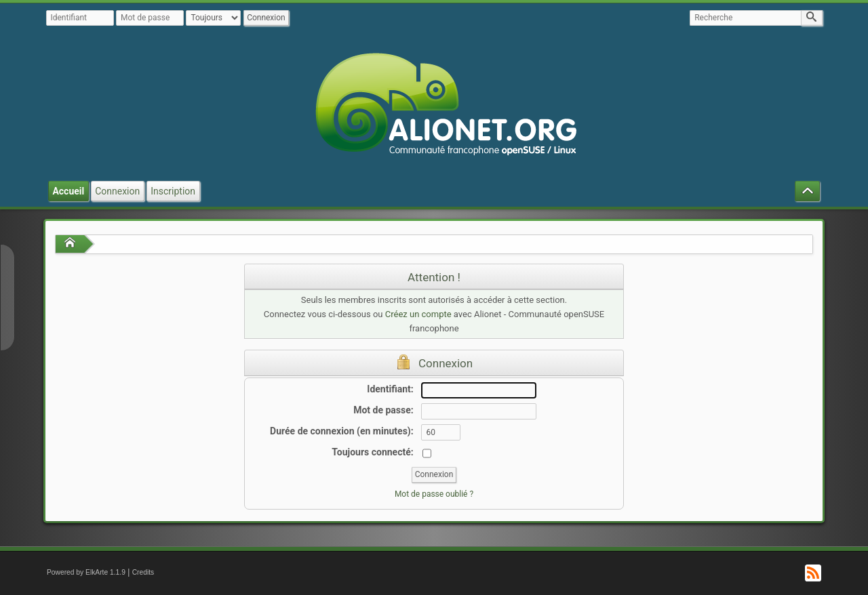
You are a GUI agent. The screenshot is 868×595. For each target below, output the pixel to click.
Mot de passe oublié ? (434, 494)
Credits (143, 572)
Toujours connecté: (372, 452)
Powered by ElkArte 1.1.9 (86, 572)
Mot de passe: (383, 410)
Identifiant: (390, 389)
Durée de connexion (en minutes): (342, 431)
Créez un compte (418, 314)
